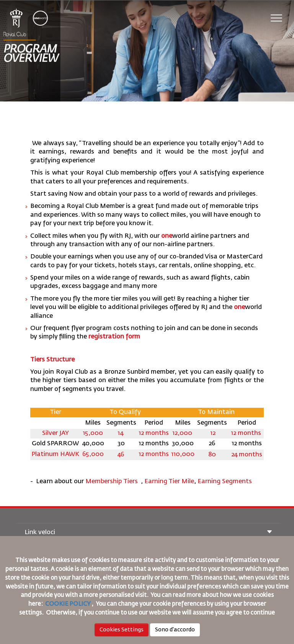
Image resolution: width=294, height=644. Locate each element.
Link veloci (149, 533)
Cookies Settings (122, 630)
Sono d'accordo (175, 630)
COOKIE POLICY (68, 604)
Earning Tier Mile (169, 482)
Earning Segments (225, 482)
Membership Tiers (112, 482)
